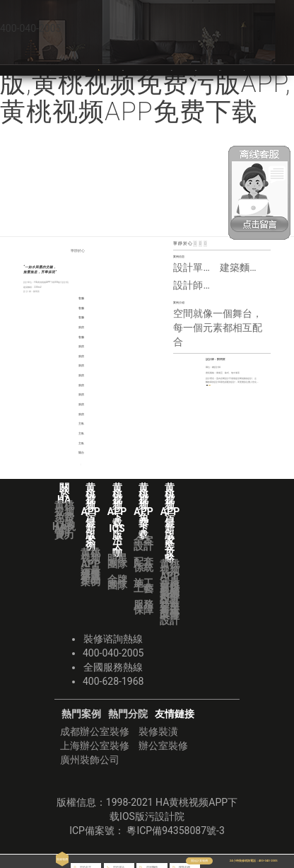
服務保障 (143, 607)
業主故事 (170, 609)
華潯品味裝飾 (245, 70)
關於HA (74, 70)
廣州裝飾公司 (90, 760)
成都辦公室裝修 (95, 731)
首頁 (50, 70)
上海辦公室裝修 (95, 746)
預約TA (218, 393)
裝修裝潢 (158, 731)
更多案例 (241, 393)
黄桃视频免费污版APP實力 (64, 520)
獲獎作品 (90, 577)
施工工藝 (143, 586)
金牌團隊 (117, 582)
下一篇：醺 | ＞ (131, 464)
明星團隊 (117, 561)
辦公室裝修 (163, 746)
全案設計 (143, 543)
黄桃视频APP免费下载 (177, 70)
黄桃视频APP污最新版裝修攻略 (207, 70)
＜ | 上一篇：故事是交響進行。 (38, 464)
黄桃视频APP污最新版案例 (90, 567)
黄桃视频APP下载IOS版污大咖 (134, 70)
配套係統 (143, 565)
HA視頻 (64, 529)
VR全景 (147, 70)
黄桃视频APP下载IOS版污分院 (230, 70)
